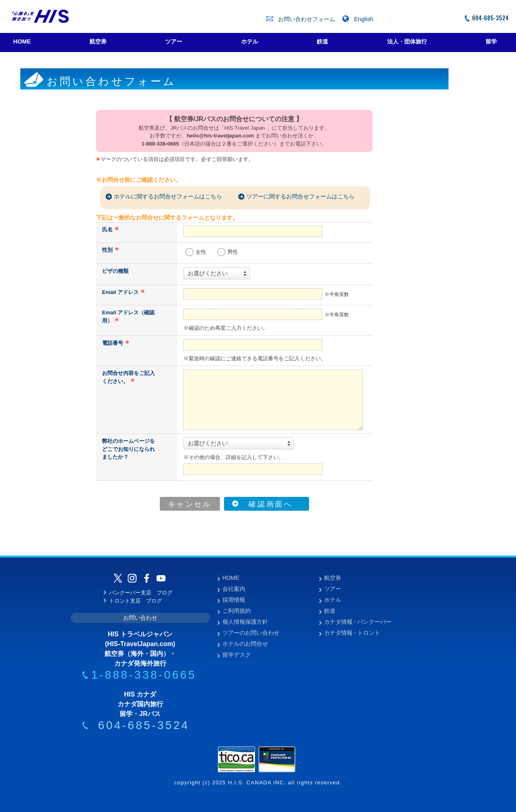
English (358, 19)
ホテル (333, 600)
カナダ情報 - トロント (352, 633)
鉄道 (330, 611)
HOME (231, 578)
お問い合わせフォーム (302, 19)
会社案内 (234, 589)
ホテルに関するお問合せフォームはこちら (168, 196)
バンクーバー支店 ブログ (138, 593)
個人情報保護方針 (245, 622)
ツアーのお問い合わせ (251, 633)
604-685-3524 (486, 18)
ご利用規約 (237, 611)
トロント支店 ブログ (133, 601)
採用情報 (234, 600)
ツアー (333, 589)
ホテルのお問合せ (245, 644)
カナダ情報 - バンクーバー (358, 622)
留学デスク (237, 655)
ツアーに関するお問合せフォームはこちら (300, 196)
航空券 (333, 578)
